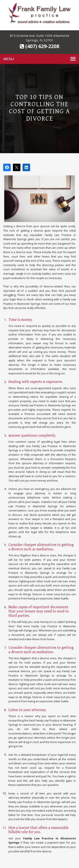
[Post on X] (17, 167)
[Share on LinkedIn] (26, 167)
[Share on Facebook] (7, 167)
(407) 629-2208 (39, 46)
